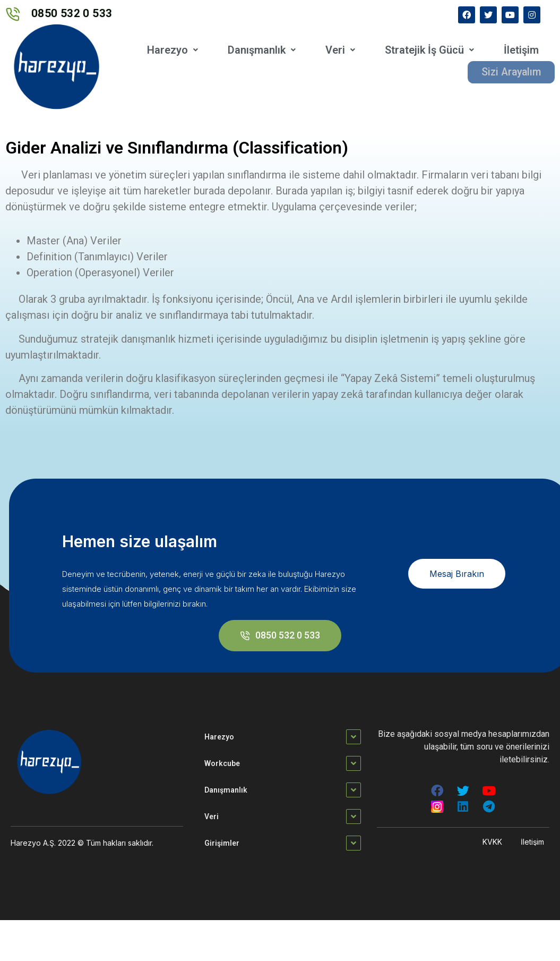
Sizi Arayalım (510, 72)
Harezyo (173, 50)
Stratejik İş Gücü (429, 50)
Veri (340, 50)
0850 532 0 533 (72, 13)
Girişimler (222, 843)
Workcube (222, 763)
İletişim (521, 50)
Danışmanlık (262, 50)
